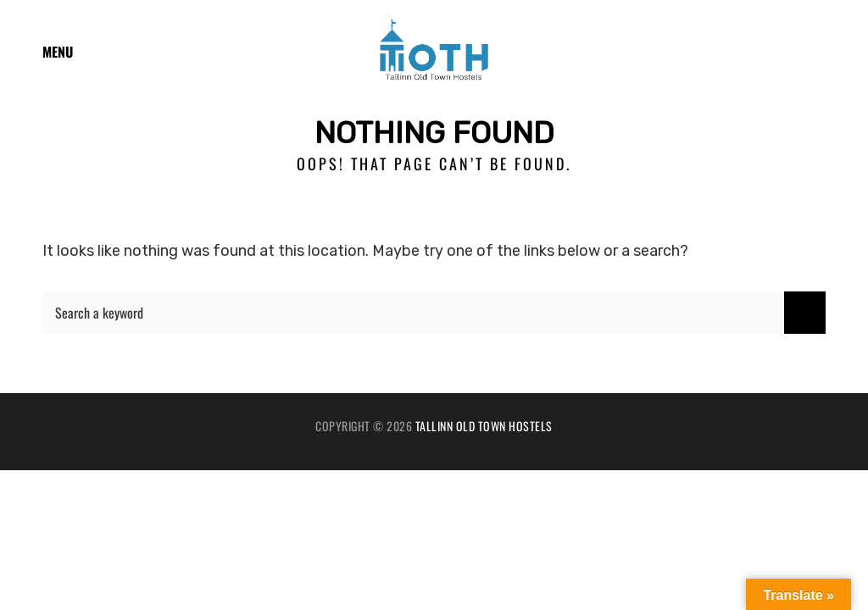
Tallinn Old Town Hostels (484, 426)
